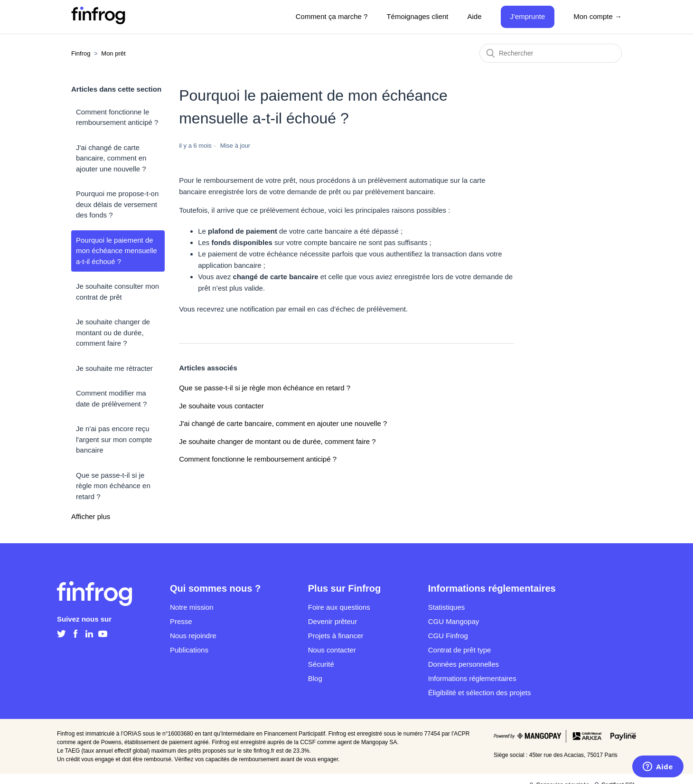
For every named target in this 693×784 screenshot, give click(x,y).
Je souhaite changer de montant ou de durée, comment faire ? (113, 332)
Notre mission (192, 607)
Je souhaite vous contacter (221, 406)
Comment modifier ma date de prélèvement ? (111, 398)
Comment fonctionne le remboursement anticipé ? (117, 117)
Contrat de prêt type (460, 650)
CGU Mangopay (454, 621)
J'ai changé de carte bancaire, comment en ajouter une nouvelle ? (111, 158)
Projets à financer (336, 636)
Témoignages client (417, 16)
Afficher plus (91, 516)
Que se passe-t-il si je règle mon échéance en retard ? (113, 486)
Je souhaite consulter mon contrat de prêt (117, 292)
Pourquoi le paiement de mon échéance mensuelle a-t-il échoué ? (117, 251)
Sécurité (321, 664)
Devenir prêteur (332, 621)
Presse (181, 621)
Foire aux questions (339, 607)
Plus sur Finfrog (344, 588)
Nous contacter (332, 650)
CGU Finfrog (448, 636)
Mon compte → (598, 16)
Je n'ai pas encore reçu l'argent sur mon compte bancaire (114, 439)
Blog (315, 678)
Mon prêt (113, 53)
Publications (189, 650)
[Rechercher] (551, 53)
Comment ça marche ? (332, 16)
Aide (475, 16)
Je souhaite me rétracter (114, 368)
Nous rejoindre (193, 636)
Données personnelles (464, 664)
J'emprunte (528, 16)
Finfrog (81, 53)
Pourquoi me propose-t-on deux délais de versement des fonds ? (117, 204)
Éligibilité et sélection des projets (480, 693)
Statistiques (447, 607)
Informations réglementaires (472, 678)
